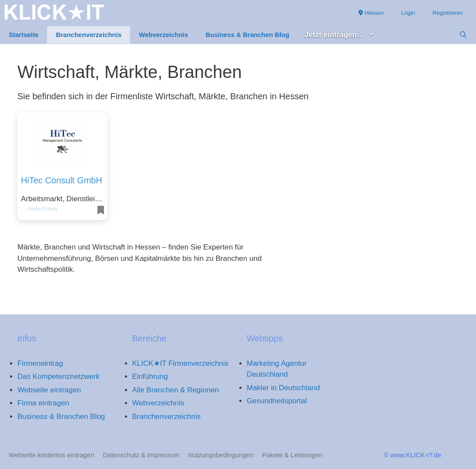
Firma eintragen (43, 403)
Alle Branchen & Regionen (176, 390)
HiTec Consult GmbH (62, 180)
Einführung (150, 376)
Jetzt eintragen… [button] (344, 35)
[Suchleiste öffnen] (463, 35)
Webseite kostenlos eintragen (52, 455)
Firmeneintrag (40, 363)
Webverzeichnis (163, 35)
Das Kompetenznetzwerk (59, 376)
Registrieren (448, 13)
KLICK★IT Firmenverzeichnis (181, 363)
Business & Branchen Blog (247, 35)
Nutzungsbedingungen (221, 455)
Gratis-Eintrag (43, 209)
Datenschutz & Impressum (141, 455)
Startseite (23, 35)
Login (408, 13)
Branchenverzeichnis (89, 35)
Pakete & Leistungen (292, 455)
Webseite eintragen (49, 390)
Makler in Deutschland (283, 388)
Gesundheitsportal (277, 401)
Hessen (371, 13)
